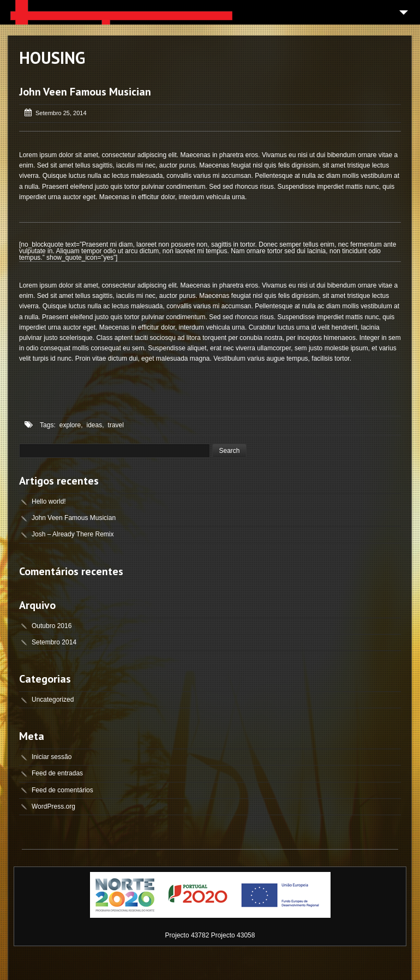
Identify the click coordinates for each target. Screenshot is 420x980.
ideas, (95, 425)
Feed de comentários (62, 790)
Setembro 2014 (54, 642)
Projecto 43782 (187, 935)
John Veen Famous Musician (85, 92)
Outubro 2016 (52, 626)
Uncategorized (53, 700)
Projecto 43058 (233, 935)
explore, (71, 425)
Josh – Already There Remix (73, 534)
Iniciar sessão (52, 757)
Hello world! (49, 501)
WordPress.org (53, 806)
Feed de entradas (57, 773)
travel (116, 425)
